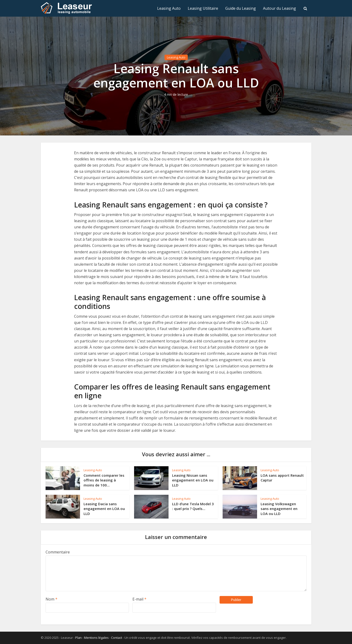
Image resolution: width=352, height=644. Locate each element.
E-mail (139, 599)
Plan (78, 638)
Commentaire (58, 552)
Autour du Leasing (279, 8)
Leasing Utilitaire (203, 8)
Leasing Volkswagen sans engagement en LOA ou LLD (279, 509)
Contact (117, 638)
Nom (52, 599)
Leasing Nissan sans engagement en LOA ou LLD (193, 480)
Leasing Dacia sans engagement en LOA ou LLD (104, 509)
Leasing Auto (169, 8)
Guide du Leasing (241, 8)
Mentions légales (96, 638)
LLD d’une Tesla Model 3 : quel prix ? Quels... (193, 506)
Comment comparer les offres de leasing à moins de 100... (104, 480)
